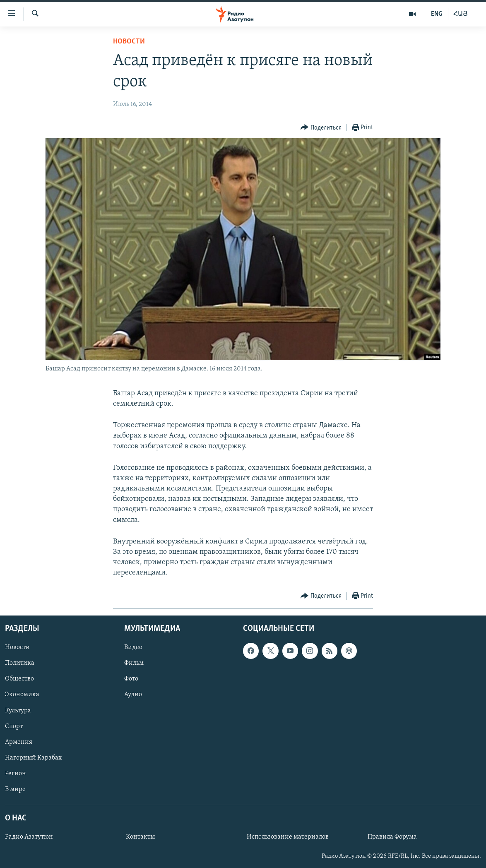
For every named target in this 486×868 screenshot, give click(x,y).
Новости (129, 42)
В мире (15, 789)
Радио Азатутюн (29, 837)
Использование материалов (288, 837)
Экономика (22, 695)
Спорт (14, 726)
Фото (131, 679)
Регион (16, 773)
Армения (19, 742)
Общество (19, 679)
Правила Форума (392, 837)
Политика (20, 663)
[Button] (321, 128)
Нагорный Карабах (33, 757)
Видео (133, 647)
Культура (18, 710)
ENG (437, 14)
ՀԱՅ (461, 14)
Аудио (133, 695)
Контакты (140, 837)
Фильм (134, 663)
